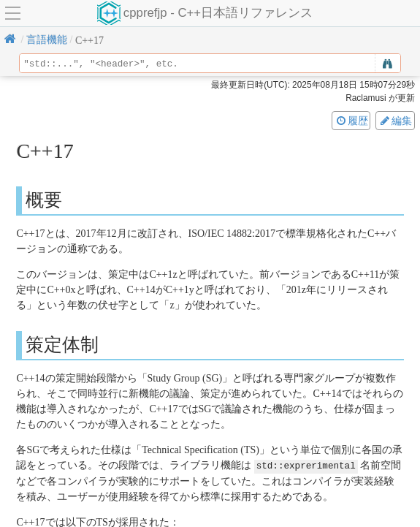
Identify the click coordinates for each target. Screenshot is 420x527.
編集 (395, 121)
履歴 (351, 121)
